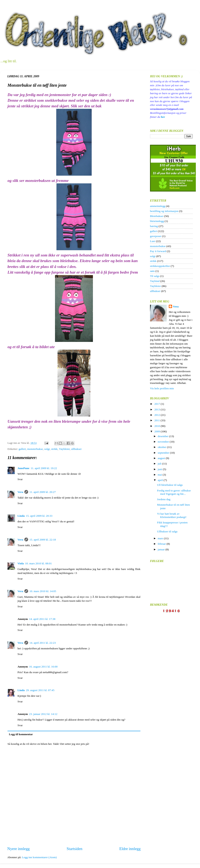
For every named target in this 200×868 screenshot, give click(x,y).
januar (162, 549)
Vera (20, 492)
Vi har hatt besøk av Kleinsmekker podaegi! (172, 515)
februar (162, 544)
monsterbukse (35, 449)
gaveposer (156, 236)
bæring (154, 226)
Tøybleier (64, 449)
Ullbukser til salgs (167, 531)
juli (160, 464)
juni (160, 469)
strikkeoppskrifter (160, 266)
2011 (157, 420)
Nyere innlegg (19, 849)
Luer (153, 241)
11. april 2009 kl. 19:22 (44, 468)
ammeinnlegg (158, 206)
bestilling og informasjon (164, 211)
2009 (157, 431)
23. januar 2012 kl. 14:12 (43, 714)
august (162, 458)
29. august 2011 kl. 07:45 (40, 690)
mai (160, 475)
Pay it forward (158, 251)
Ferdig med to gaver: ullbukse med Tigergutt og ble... (174, 492)
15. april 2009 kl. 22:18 (43, 540)
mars (161, 538)
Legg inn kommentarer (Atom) (39, 857)
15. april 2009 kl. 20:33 (39, 516)
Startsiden (75, 849)
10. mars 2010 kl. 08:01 (38, 563)
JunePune (23, 468)
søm (152, 271)
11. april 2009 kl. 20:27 (42, 492)
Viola (21, 563)
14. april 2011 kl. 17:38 (42, 619)
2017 (157, 404)
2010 (157, 426)
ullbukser (76, 449)
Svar (20, 479)
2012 (157, 415)
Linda (21, 516)
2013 (157, 409)
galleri (22, 449)
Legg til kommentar (21, 734)
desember (163, 436)
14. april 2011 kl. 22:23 (42, 643)
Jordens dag (164, 499)
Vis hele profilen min (162, 388)
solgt (47, 449)
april (161, 480)
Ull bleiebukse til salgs (170, 485)
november (164, 442)
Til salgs (155, 276)
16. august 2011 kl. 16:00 (43, 667)
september (164, 453)
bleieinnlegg (157, 221)
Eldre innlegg (130, 849)
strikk (54, 449)
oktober (162, 447)
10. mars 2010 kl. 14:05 (43, 591)
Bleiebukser (157, 216)
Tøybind (155, 281)
